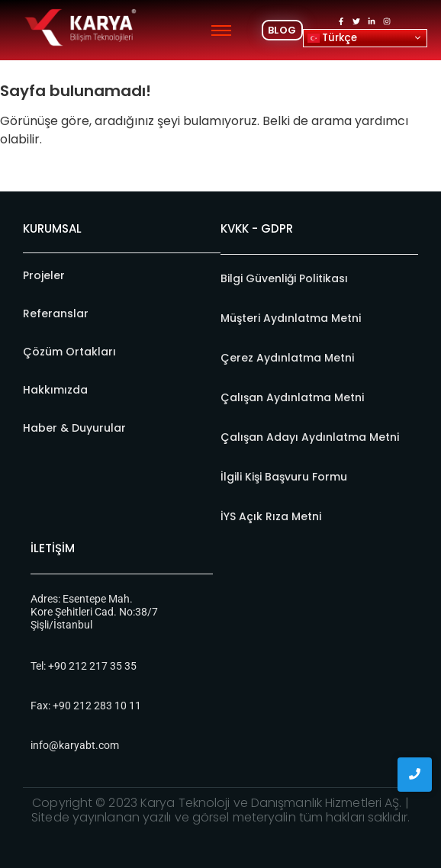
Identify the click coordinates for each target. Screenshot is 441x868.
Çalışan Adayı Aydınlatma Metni (310, 437)
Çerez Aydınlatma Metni (287, 358)
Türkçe (332, 37)
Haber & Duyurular (74, 428)
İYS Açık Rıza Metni (271, 516)
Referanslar (56, 313)
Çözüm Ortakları (69, 352)
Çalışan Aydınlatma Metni (292, 397)
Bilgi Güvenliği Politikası (284, 278)
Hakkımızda (55, 390)
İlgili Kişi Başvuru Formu (284, 477)
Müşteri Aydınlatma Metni (291, 318)
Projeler (44, 275)
